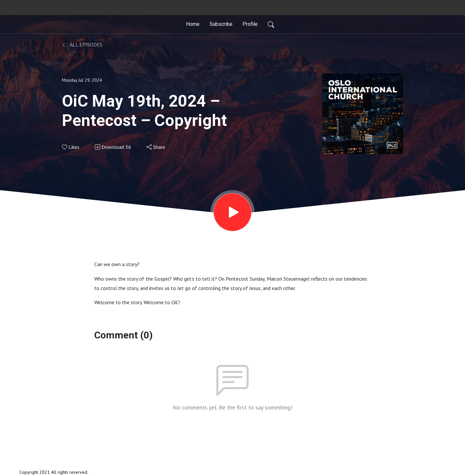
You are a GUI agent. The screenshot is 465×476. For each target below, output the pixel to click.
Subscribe (221, 24)
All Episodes (82, 45)
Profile (250, 24)
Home (193, 24)
